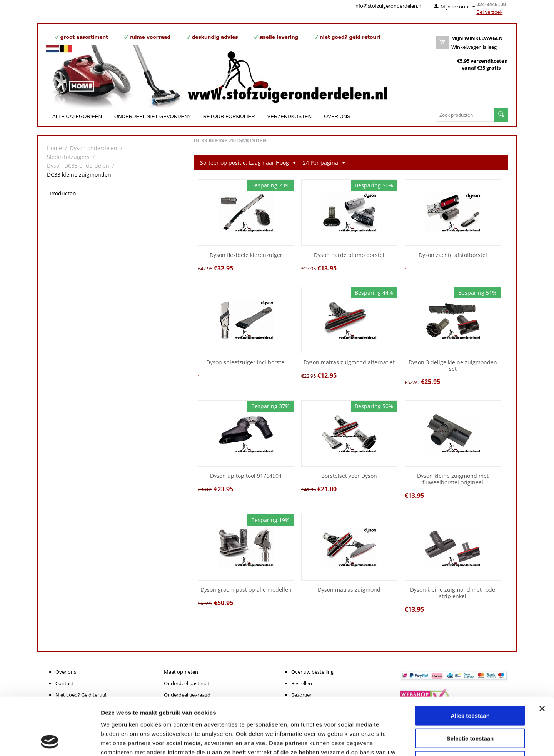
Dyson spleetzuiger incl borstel (246, 363)
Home (54, 148)
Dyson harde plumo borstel (349, 255)
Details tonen (416, 741)
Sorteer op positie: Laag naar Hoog (248, 163)
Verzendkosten (290, 116)
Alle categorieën (77, 116)
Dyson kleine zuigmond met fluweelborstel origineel (453, 479)
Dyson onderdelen (94, 148)
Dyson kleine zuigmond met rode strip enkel (453, 593)
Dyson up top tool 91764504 (246, 476)
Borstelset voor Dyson (349, 476)
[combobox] (465, 115)
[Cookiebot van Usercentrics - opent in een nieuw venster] (50, 741)
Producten (63, 193)
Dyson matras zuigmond (349, 590)
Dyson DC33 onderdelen (78, 166)
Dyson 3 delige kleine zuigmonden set (453, 366)
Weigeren (470, 707)
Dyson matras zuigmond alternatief (349, 363)
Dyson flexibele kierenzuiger (246, 255)
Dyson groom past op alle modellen (246, 590)
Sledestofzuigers (68, 157)
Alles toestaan (470, 662)
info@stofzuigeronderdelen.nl (388, 6)
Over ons (337, 116)
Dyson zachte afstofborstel (453, 255)
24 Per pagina (324, 163)
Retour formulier (229, 116)
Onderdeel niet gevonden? (153, 116)
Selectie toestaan (470, 685)
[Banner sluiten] (542, 655)
